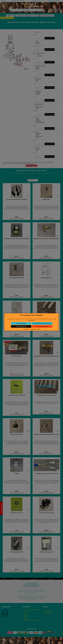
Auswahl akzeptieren (21, 326)
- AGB (39, 329)
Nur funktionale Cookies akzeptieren (42, 323)
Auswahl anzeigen (21, 323)
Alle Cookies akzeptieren (42, 326)
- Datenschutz (33, 329)
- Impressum (26, 329)
